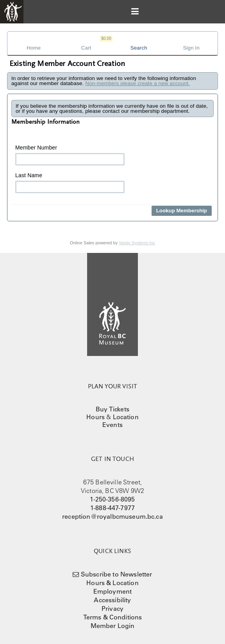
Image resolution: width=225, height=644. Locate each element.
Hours (96, 417)
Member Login (113, 626)
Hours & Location (112, 583)
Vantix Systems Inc (137, 243)
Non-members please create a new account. (137, 83)
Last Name (70, 183)
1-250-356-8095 (112, 499)
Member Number (70, 155)
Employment (113, 591)
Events (112, 425)
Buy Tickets (112, 409)
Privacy (112, 608)
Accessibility (112, 600)
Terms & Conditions (113, 617)
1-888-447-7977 (112, 508)
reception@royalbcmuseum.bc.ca (112, 516)
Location (126, 417)
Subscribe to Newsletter (117, 574)
